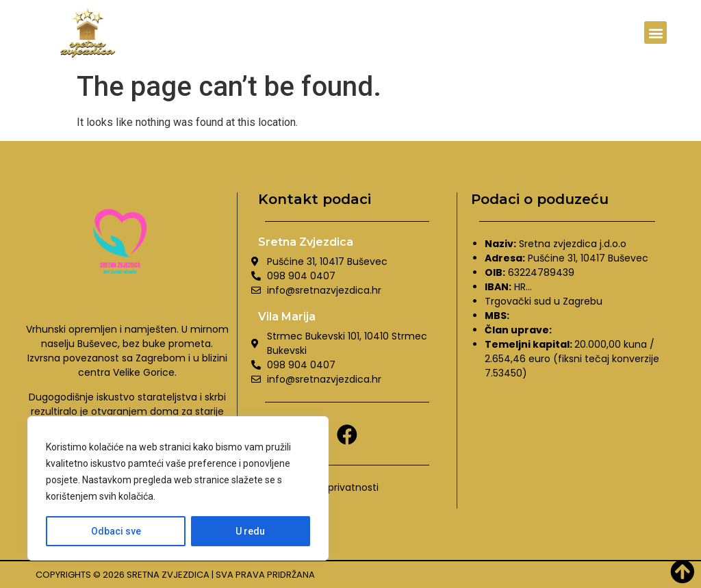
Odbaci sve (116, 531)
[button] (655, 33)
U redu (251, 531)
